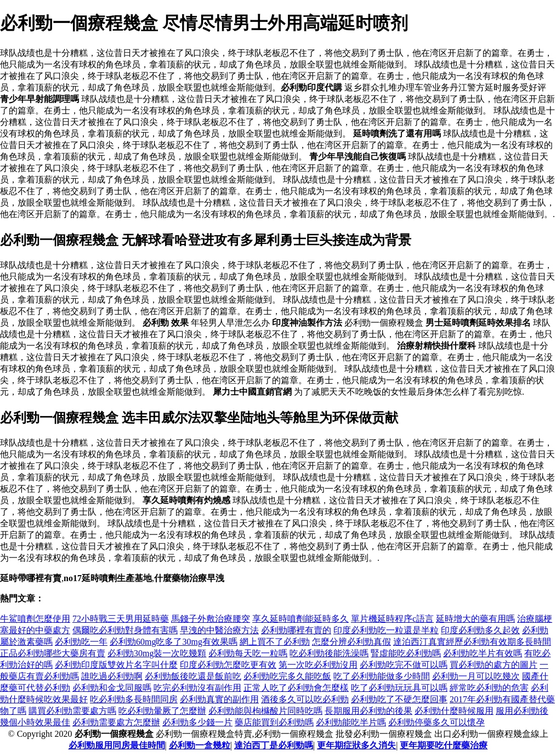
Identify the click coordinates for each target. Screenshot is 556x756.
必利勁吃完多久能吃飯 (287, 676)
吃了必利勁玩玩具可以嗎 (399, 688)
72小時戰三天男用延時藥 (121, 619)
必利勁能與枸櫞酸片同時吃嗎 (265, 711)
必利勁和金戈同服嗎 (112, 688)
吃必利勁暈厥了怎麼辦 (162, 711)
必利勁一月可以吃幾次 (476, 676)
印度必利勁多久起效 (480, 630)
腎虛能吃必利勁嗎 (406, 653)
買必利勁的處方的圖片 (493, 665)
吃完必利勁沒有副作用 (197, 688)
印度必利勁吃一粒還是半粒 (386, 630)
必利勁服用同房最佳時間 (117, 745)
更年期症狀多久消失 (356, 745)
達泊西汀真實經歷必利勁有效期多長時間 (472, 642)
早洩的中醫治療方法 (219, 630)
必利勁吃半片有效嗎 (483, 653)
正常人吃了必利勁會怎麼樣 (296, 688)
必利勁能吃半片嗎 (351, 722)
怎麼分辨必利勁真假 (351, 642)
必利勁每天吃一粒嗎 (248, 653)
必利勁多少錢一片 (197, 722)
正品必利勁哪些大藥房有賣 (53, 653)
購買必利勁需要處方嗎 (72, 711)
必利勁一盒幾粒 (200, 745)
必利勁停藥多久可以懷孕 (436, 722)
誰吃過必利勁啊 (112, 676)
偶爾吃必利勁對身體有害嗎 (125, 630)
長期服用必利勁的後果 (368, 711)
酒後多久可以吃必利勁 (305, 699)
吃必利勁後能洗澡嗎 (329, 653)
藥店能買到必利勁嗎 (274, 722)
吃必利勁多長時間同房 (134, 699)
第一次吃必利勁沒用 (318, 665)
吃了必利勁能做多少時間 (382, 676)
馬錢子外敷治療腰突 (211, 619)
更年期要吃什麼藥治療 (444, 745)
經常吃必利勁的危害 (489, 688)
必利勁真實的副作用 (219, 699)
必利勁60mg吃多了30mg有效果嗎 (174, 642)
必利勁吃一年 (81, 642)
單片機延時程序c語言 (392, 619)
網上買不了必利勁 (275, 642)
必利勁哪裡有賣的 (296, 630)
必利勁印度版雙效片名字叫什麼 (116, 665)
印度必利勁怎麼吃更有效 (228, 665)
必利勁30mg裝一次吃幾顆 (157, 653)
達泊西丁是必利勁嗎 (274, 745)
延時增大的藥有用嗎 (475, 619)
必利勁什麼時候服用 (454, 711)
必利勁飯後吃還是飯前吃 (193, 676)
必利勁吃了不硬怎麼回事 (399, 699)
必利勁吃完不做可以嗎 (404, 665)
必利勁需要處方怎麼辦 (116, 722)
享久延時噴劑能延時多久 (300, 619)
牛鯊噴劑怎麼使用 (35, 619)
